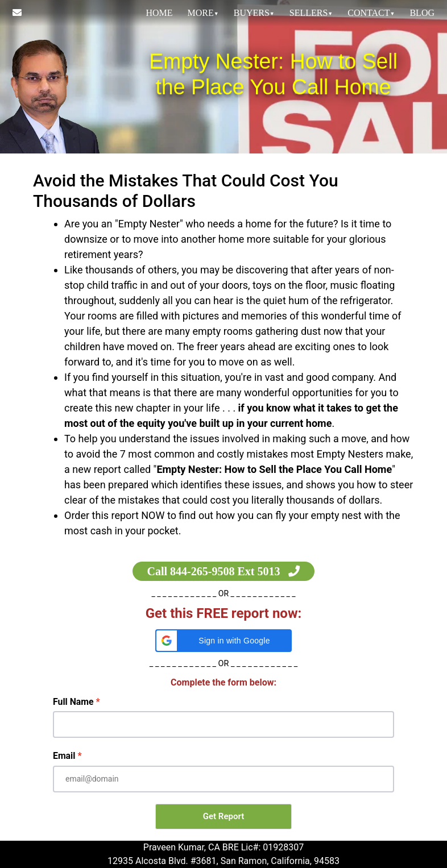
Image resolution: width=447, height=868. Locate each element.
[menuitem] (159, 13)
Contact (371, 13)
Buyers (254, 13)
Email (64, 756)
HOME (159, 13)
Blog (422, 13)
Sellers (311, 13)
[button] (223, 641)
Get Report (223, 816)
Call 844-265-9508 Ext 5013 (224, 571)
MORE (203, 13)
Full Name (73, 702)
